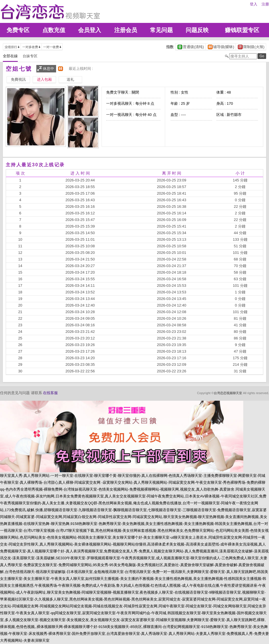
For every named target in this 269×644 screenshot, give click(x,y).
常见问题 (161, 30)
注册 (265, 4)
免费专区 (18, 30)
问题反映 (197, 30)
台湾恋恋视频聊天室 (228, 393)
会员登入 (90, 30)
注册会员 (126, 30)
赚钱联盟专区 (242, 30)
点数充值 (54, 30)
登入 (254, 4)
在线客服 (50, 393)
